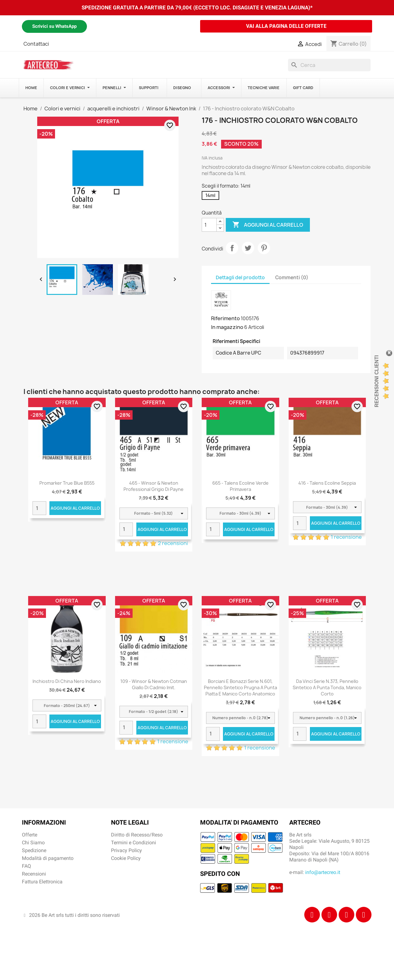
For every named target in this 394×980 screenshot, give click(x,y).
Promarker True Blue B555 (67, 483)
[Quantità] (209, 225)
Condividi (232, 248)
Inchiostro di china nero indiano (67, 681)
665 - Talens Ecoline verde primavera (240, 486)
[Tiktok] (346, 915)
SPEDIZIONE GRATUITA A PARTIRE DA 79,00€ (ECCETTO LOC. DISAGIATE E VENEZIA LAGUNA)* (197, 8)
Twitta (248, 248)
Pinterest (264, 248)
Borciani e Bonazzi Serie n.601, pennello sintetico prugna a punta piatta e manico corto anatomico (240, 687)
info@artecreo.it (323, 872)
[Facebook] (312, 915)
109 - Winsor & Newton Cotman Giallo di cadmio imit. (154, 684)
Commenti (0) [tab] (292, 278)
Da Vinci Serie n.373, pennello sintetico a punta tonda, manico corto (327, 687)
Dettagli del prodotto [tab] (240, 278)
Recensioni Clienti (377, 381)
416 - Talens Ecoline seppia (327, 483)
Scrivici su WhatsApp (54, 26)
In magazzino (227, 327)
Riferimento (225, 318)
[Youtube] (364, 915)
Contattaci (36, 44)
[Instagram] (329, 915)
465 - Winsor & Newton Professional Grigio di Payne (154, 486)
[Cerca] (329, 65)
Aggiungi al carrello (268, 225)
